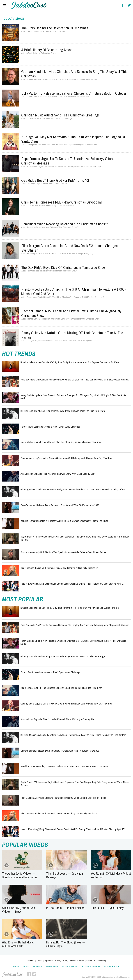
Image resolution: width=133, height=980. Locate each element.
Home (16, 967)
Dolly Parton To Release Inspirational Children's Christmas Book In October (74, 93)
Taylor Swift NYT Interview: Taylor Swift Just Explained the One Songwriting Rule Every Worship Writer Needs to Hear (75, 538)
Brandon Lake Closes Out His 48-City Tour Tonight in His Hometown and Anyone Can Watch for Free (70, 362)
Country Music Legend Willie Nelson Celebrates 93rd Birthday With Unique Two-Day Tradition (66, 458)
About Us (31, 961)
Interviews (52, 967)
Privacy (58, 961)
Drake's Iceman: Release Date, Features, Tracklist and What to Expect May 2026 (60, 505)
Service (40, 961)
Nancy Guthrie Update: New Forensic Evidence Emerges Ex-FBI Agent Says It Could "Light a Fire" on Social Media (73, 397)
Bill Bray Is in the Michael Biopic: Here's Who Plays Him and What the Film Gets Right (63, 411)
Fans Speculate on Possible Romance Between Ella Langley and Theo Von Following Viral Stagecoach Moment (75, 379)
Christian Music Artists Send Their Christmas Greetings (60, 115)
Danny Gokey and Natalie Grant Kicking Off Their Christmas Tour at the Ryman (72, 335)
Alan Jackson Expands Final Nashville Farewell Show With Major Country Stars (58, 474)
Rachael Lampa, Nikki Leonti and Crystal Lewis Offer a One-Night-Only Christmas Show (71, 313)
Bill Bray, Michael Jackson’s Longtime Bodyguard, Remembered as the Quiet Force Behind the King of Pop (73, 489)
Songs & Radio (112, 967)
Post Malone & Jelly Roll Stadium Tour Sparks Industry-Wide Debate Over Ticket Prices (63, 552)
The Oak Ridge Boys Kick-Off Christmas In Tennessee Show (63, 267)
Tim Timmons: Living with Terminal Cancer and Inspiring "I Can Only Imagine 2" (59, 568)
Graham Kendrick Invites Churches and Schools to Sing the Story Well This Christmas (74, 74)
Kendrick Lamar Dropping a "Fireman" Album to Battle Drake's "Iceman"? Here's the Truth (64, 521)
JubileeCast (13, 975)
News (26, 967)
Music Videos (70, 967)
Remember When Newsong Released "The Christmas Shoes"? (64, 224)
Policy (65, 961)
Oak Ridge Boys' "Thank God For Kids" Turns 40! (55, 180)
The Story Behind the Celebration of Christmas (55, 28)
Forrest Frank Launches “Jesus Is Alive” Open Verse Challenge (50, 427)
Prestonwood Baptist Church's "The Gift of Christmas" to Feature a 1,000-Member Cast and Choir (73, 291)
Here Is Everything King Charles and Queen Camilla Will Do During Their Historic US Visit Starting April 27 (72, 584)
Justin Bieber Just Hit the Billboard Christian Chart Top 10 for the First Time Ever (61, 442)
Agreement (49, 961)
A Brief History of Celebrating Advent (47, 50)
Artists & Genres (91, 967)
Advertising (101, 961)
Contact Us (91, 961)
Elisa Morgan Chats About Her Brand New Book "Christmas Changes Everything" (69, 248)
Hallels (29, 5)
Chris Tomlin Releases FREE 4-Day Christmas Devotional (61, 202)
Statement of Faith (77, 961)
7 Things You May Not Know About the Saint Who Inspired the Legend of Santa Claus (73, 139)
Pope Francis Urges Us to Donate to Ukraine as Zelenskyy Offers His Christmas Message (70, 161)
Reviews (37, 967)
